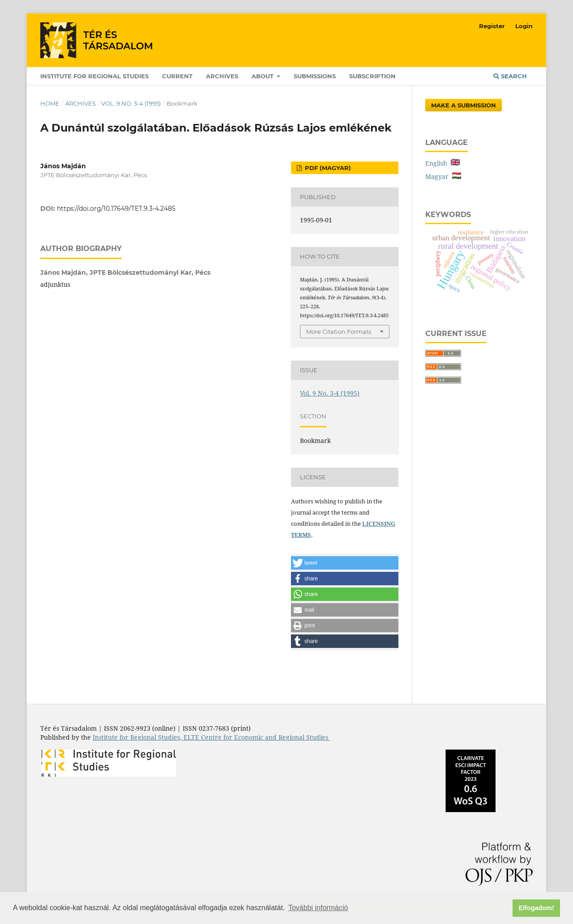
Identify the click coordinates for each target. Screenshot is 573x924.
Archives (222, 76)
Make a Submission (464, 105)
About (263, 76)
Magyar (443, 177)
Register (492, 26)
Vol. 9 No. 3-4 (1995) (131, 103)
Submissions (315, 76)
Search (510, 76)
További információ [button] (318, 908)
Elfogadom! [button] (537, 908)
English (443, 163)
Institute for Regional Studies (94, 76)
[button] (345, 563)
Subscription (372, 76)
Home (50, 103)
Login (524, 26)
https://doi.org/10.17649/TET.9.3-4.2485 (116, 209)
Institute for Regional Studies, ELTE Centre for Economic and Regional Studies (211, 737)
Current (177, 76)
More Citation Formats (339, 332)
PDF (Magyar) (327, 168)
